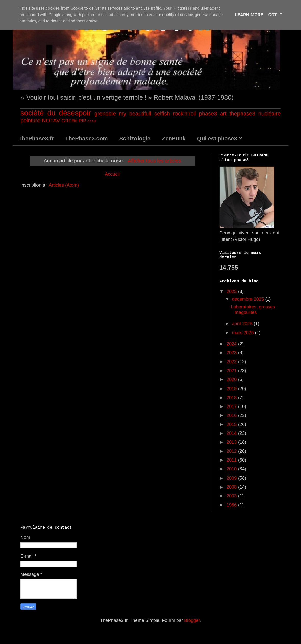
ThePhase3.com (86, 139)
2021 (232, 371)
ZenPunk (174, 139)
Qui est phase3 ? (220, 139)
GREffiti (69, 121)
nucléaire (269, 114)
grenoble (105, 114)
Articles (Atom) (64, 185)
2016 (232, 415)
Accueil (112, 174)
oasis (92, 121)
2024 (232, 344)
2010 (232, 469)
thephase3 (242, 114)
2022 (232, 362)
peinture (30, 120)
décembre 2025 (248, 299)
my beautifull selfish (144, 114)
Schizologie (135, 139)
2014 (232, 433)
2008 (232, 487)
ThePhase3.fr (36, 139)
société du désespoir (56, 113)
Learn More (249, 15)
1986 (232, 505)
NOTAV (51, 120)
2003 (232, 496)
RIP (82, 121)
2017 (232, 406)
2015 (232, 424)
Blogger (192, 620)
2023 (232, 353)
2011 (232, 460)
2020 (232, 379)
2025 (232, 291)
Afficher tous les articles (154, 161)
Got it (275, 15)
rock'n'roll (184, 114)
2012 (232, 451)
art (223, 114)
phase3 (208, 114)
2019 (232, 389)
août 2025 (243, 324)
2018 (232, 398)
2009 (232, 478)
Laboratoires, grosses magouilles (253, 310)
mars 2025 (243, 333)
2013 (232, 442)
